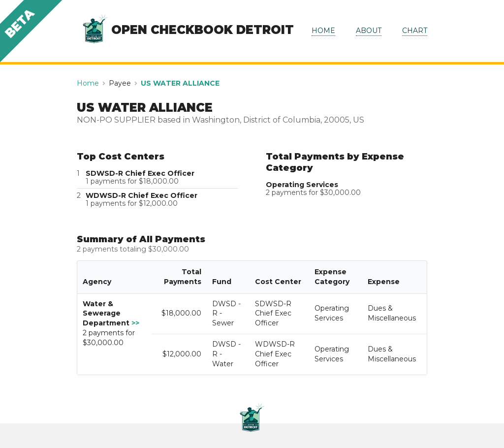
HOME (323, 31)
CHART (415, 31)
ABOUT (369, 31)
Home (88, 83)
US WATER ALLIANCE (180, 83)
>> (135, 323)
